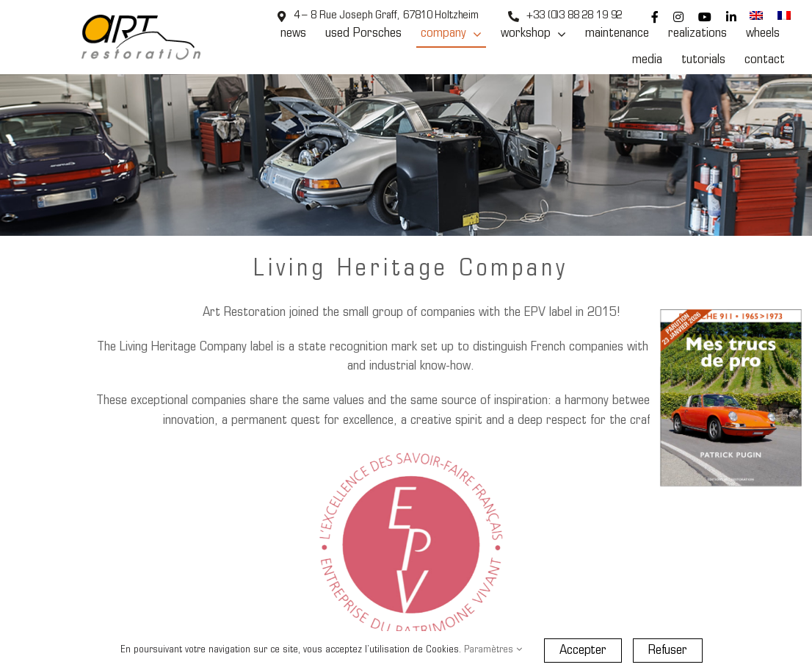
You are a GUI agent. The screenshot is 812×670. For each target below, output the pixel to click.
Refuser (668, 651)
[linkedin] (731, 17)
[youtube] (705, 17)
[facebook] (655, 17)
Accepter (583, 651)
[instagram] (678, 17)
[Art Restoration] (141, 21)
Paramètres (493, 650)
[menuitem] (756, 17)
